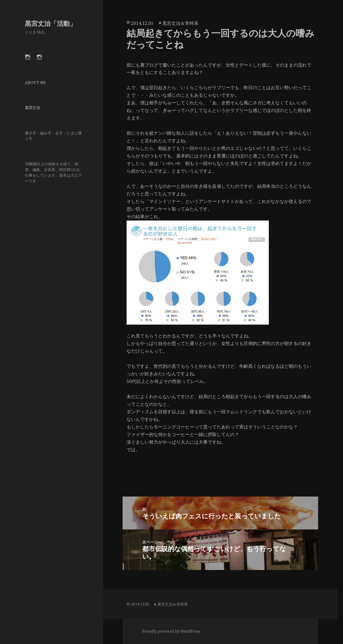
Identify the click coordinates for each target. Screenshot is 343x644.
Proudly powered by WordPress (171, 631)
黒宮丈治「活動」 (50, 23)
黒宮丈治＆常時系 (180, 23)
